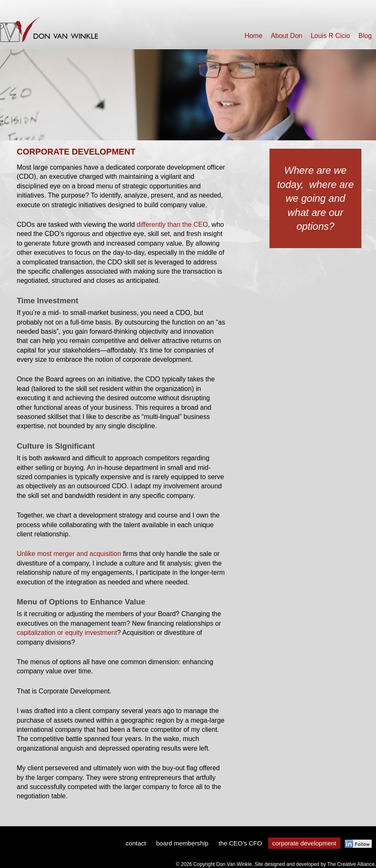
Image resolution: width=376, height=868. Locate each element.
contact (136, 843)
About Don (287, 36)
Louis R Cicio (330, 36)
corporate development (304, 843)
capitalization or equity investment (67, 633)
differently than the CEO (172, 225)
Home (253, 36)
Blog (365, 36)
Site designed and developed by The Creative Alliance (314, 864)
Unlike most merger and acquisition (69, 554)
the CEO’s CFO (240, 843)
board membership (182, 843)
